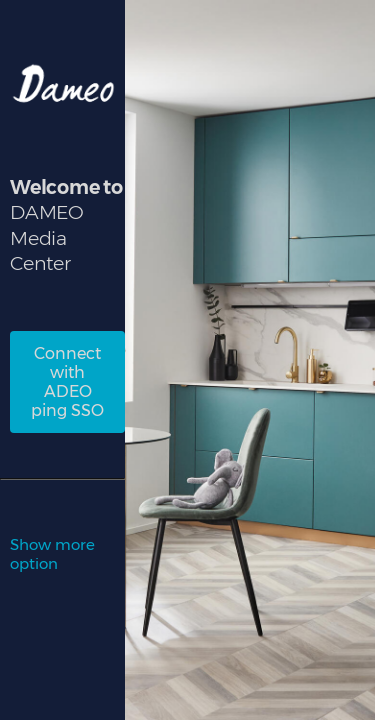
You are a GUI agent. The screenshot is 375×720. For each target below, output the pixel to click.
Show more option (52, 554)
